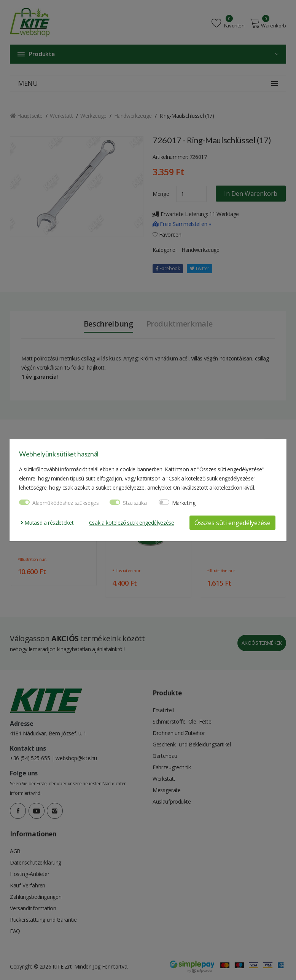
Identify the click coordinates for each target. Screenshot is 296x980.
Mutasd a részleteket (47, 523)
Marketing (184, 503)
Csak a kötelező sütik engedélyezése (132, 523)
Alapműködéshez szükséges (66, 503)
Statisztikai (135, 503)
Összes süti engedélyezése (232, 523)
